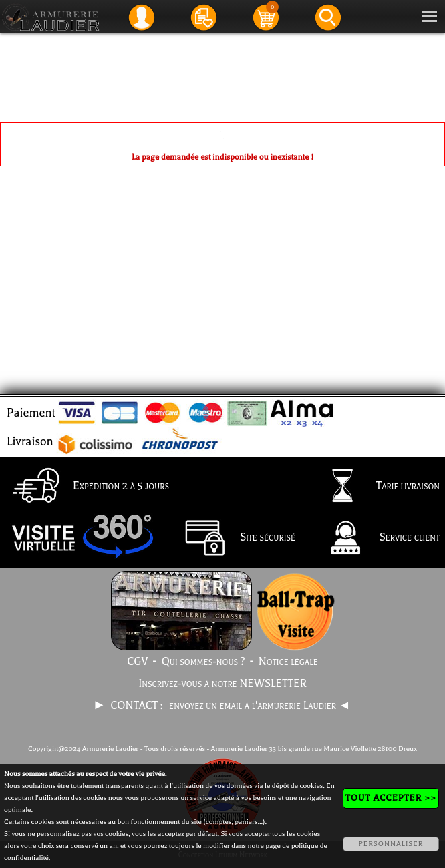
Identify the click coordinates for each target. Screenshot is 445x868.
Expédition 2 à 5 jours (87, 487)
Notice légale (288, 662)
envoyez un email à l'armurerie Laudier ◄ (260, 706)
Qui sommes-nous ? (203, 662)
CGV (137, 662)
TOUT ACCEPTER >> (391, 798)
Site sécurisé (234, 539)
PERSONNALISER (391, 844)
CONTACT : (138, 706)
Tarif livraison (374, 487)
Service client (376, 539)
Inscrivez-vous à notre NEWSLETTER (222, 684)
